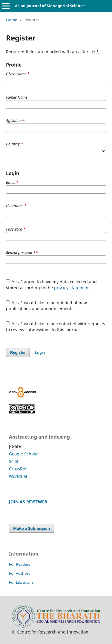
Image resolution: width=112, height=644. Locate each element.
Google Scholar (24, 454)
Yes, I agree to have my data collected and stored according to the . (52, 285)
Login (40, 352)
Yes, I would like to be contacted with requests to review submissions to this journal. (56, 327)
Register (18, 352)
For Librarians (21, 582)
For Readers (20, 564)
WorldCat (18, 476)
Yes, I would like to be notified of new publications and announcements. (47, 306)
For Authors (20, 573)
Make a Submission (32, 528)
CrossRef (18, 469)
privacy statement (72, 288)
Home (11, 20)
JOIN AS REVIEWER (28, 502)
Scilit (14, 461)
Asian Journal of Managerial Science (50, 6)
